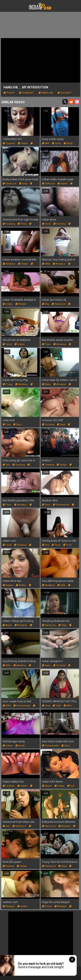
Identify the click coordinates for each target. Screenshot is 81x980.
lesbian (9, 786)
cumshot (26, 93)
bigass (8, 585)
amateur (9, 264)
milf (46, 143)
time (22, 224)
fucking (9, 224)
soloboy (64, 93)
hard (61, 425)
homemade (22, 706)
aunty (20, 746)
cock (46, 224)
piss (7, 425)
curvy (56, 143)
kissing (8, 866)
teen (46, 344)
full (71, 786)
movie (47, 786)
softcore (48, 184)
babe (46, 384)
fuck (67, 545)
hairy (46, 665)
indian (23, 143)
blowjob (64, 826)
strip (61, 585)
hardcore (10, 184)
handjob (46, 93)
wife (46, 264)
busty (68, 143)
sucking (19, 465)
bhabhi (21, 304)
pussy (9, 93)
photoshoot (61, 505)
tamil (7, 344)
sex (45, 304)
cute (57, 706)
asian (7, 625)
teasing (48, 465)
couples (9, 143)
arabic (21, 585)
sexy (23, 184)
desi (17, 425)
